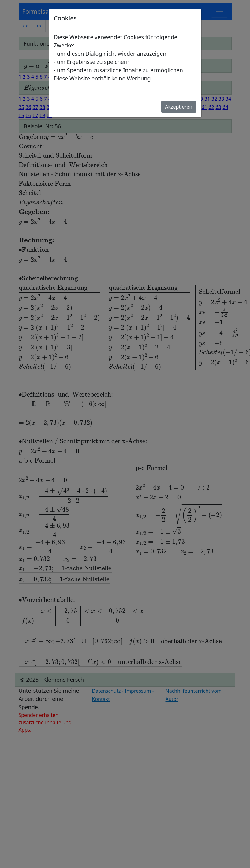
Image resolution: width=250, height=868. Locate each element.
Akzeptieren (179, 107)
